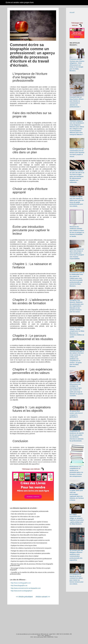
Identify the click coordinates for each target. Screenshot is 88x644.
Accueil (72, 12)
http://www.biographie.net (19, 585)
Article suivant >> (43, 597)
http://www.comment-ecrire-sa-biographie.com (26, 588)
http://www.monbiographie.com (21, 583)
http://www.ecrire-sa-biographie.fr (22, 591)
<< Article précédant (24, 597)
